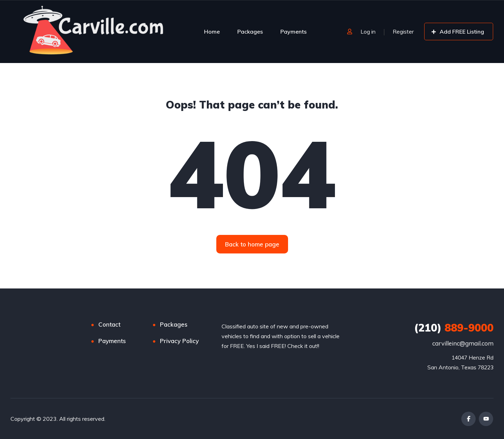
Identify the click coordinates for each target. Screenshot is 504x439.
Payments (293, 32)
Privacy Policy (179, 341)
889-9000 (454, 328)
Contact (109, 324)
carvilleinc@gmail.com (463, 343)
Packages (250, 32)
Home (212, 32)
